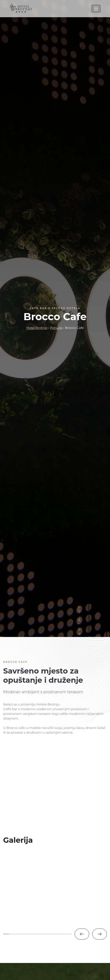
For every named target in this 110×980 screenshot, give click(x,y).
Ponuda (56, 328)
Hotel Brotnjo (37, 328)
